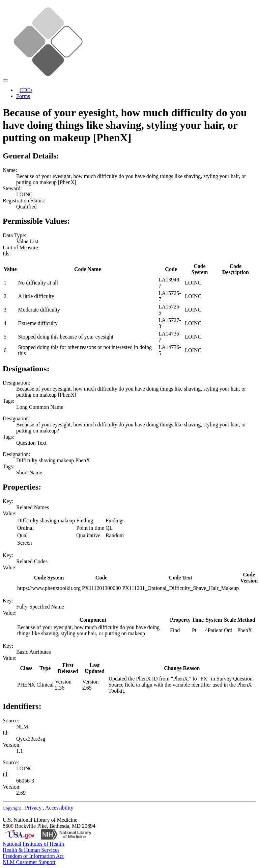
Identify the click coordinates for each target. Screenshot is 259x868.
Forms (23, 96)
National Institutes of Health (33, 844)
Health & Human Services (31, 850)
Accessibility (59, 808)
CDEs (26, 90)
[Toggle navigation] (5, 80)
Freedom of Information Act (33, 856)
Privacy (34, 808)
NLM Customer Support (29, 862)
